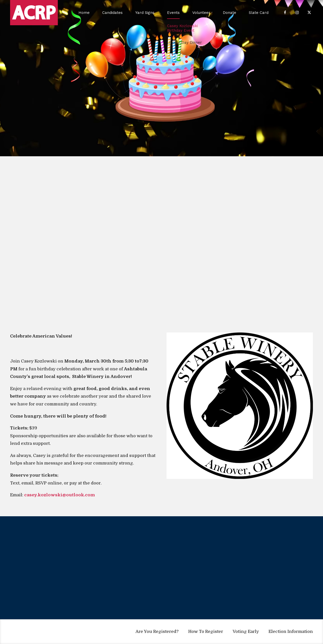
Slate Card (259, 13)
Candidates (112, 13)
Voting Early (246, 632)
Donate (230, 13)
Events (173, 13)
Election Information (291, 632)
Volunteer (201, 13)
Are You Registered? (157, 632)
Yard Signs (145, 13)
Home (84, 13)
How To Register (206, 632)
